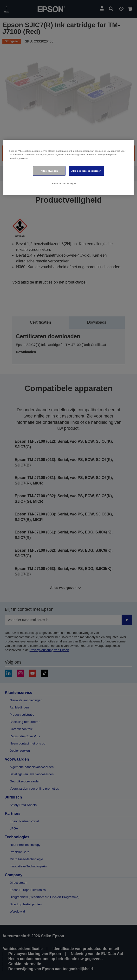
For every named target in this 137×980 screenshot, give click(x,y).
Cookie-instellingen (64, 184)
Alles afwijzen (49, 171)
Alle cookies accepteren (86, 171)
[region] (68, 167)
